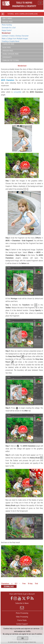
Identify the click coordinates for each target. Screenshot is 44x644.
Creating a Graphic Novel (10, 41)
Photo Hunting (7, 25)
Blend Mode (7, 47)
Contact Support (22, 624)
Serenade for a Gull (9, 28)
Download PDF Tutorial (11, 61)
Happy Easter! (7, 30)
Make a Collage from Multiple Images (15, 39)
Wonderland (6, 33)
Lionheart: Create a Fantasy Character (15, 36)
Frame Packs (22, 620)
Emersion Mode (8, 51)
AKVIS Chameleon (8, 80)
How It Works (7, 18)
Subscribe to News (22, 606)
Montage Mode (7, 22)
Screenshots (7, 57)
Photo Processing (22, 613)
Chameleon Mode (8, 44)
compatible (17, 92)
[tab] (22, 19)
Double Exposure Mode (10, 54)
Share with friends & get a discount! (22, 594)
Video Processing (22, 617)
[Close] (42, 629)
